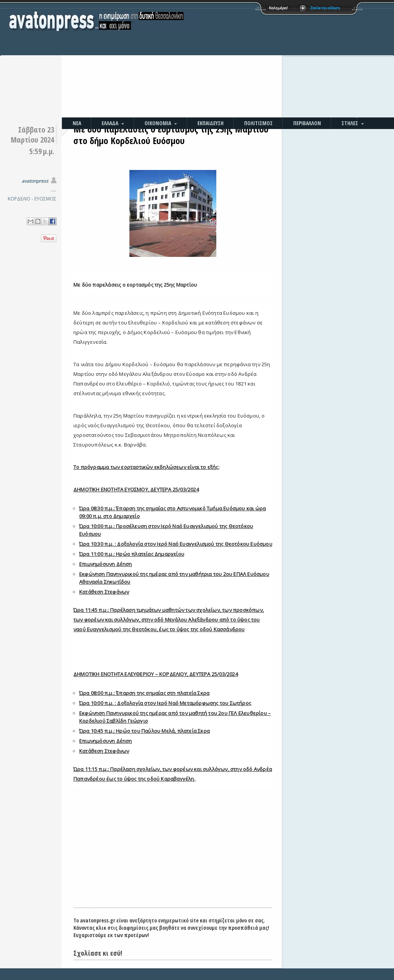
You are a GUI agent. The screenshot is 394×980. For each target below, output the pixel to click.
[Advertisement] (267, 60)
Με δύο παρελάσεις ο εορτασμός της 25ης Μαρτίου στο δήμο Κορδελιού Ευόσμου (171, 135)
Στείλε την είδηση (325, 8)
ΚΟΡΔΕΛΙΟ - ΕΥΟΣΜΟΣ (32, 199)
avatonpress (35, 181)
